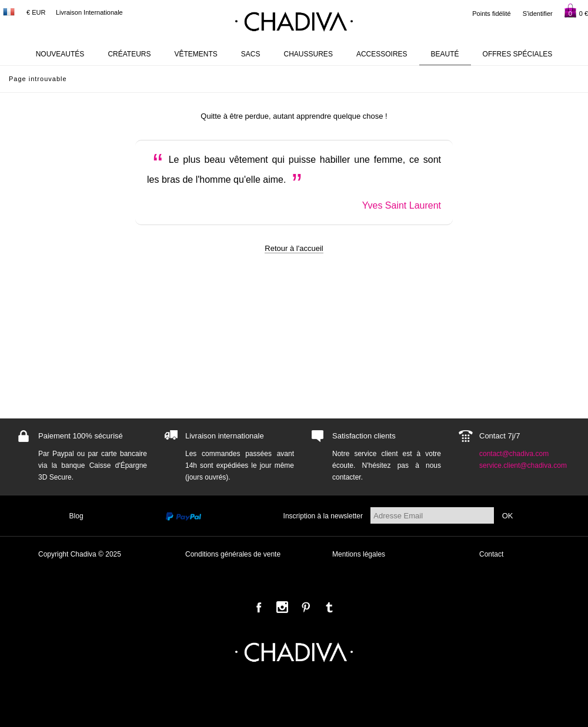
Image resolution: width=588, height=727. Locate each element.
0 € (576, 11)
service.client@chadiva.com (523, 465)
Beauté (445, 54)
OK (508, 516)
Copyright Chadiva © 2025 (80, 554)
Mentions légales (359, 554)
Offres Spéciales (518, 54)
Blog (76, 516)
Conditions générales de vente (233, 554)
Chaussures (308, 54)
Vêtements (196, 54)
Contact (491, 554)
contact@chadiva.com (514, 454)
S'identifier (538, 14)
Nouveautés (60, 54)
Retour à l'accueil (294, 248)
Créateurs (129, 54)
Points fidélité (491, 14)
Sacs (251, 54)
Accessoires (382, 54)
